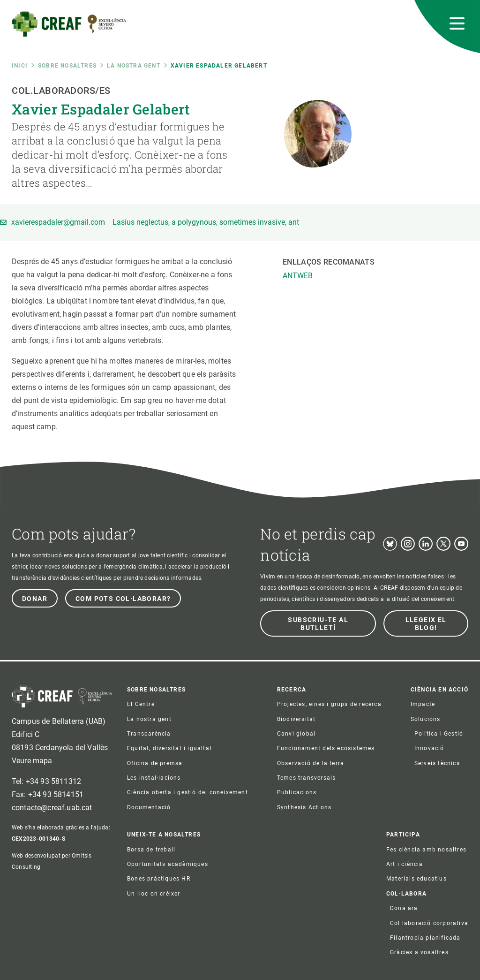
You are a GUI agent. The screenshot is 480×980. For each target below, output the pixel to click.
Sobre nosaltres (67, 66)
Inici (20, 66)
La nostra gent (134, 66)
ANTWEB (298, 276)
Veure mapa (32, 761)
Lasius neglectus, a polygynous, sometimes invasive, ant (206, 222)
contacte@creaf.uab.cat (52, 808)
